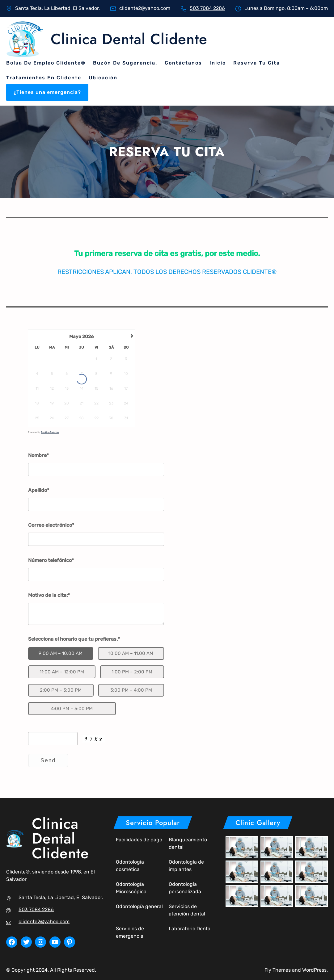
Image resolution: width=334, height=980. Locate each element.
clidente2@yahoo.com (44, 921)
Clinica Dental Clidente (129, 39)
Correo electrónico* (51, 525)
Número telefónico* (51, 560)
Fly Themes (278, 970)
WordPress (314, 970)
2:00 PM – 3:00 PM (61, 690)
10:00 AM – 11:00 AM (131, 653)
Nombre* (38, 455)
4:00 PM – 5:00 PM (72, 709)
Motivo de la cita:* (49, 595)
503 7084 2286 (207, 8)
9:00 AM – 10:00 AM (61, 653)
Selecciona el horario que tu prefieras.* (74, 639)
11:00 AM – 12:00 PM (62, 672)
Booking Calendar (50, 432)
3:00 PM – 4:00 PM (131, 690)
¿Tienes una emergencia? (47, 92)
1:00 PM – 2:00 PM (132, 672)
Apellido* (39, 490)
